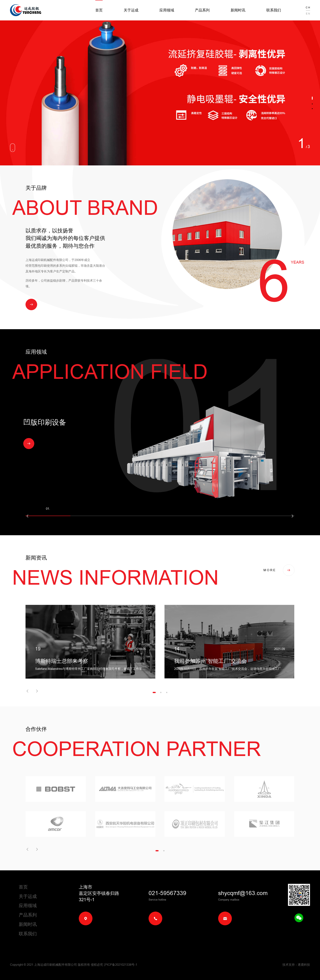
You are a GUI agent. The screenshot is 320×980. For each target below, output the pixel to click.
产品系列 (202, 10)
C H (308, 7)
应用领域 (167, 10)
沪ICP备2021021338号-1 (121, 965)
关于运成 (131, 10)
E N (308, 14)
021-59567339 (167, 893)
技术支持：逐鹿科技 (296, 965)
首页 (99, 10)
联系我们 (274, 10)
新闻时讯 (238, 10)
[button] (312, 98)
